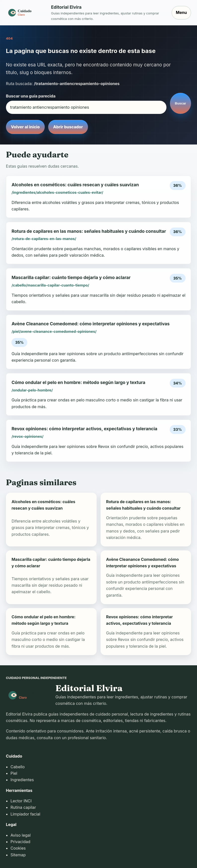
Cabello (18, 767)
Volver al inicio (25, 127)
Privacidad (20, 842)
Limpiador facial (25, 814)
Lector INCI (21, 801)
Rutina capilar (23, 807)
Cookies (18, 848)
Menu (181, 12)
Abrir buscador (68, 127)
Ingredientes (22, 780)
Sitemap (18, 855)
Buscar (180, 103)
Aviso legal (20, 835)
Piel (14, 773)
